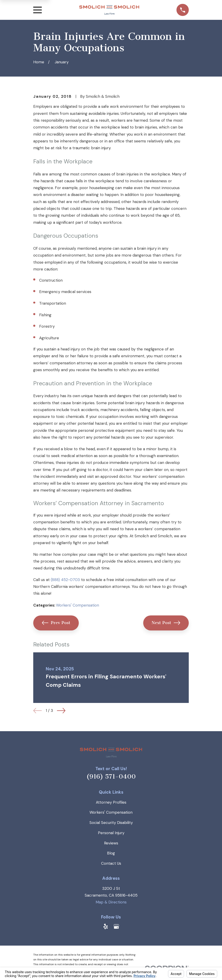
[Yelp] (106, 926)
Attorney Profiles (111, 802)
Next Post (166, 623)
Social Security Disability (111, 823)
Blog (111, 853)
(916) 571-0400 (111, 777)
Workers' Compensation (78, 605)
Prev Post (56, 623)
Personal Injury (111, 833)
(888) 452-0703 (65, 580)
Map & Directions (111, 902)
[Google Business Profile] (116, 926)
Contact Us (111, 863)
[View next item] (61, 711)
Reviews (111, 843)
